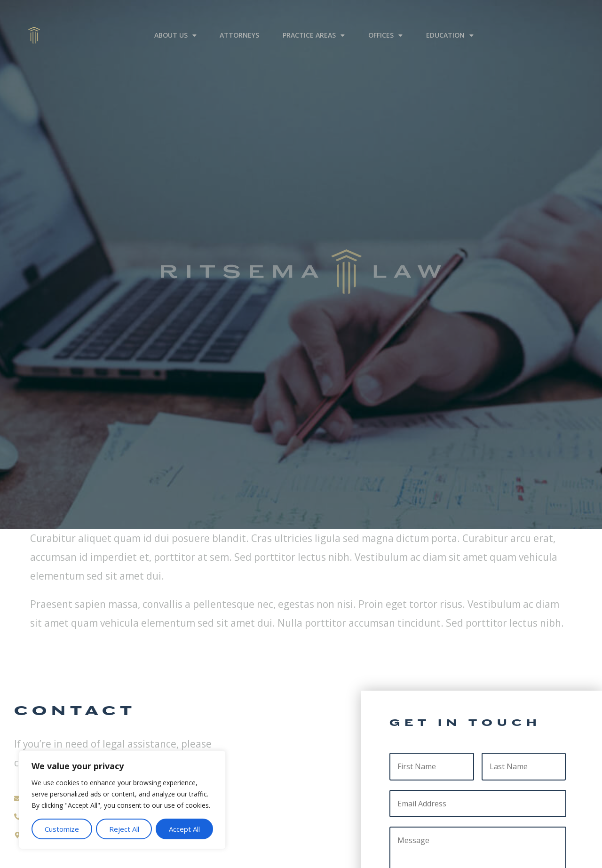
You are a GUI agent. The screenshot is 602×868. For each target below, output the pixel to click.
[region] (122, 800)
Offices (385, 28)
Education (450, 28)
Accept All (184, 829)
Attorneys (239, 28)
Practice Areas (314, 28)
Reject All (124, 829)
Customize (62, 829)
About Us (175, 28)
